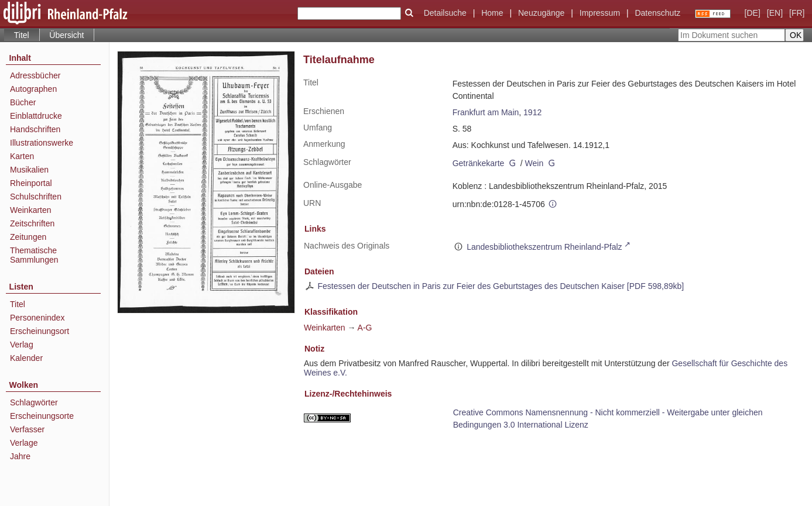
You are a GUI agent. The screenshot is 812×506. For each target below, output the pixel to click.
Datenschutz (657, 13)
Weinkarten (31, 210)
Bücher (23, 102)
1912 (532, 112)
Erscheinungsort (40, 331)
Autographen (33, 89)
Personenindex (37, 318)
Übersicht (66, 35)
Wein (535, 163)
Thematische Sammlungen (34, 255)
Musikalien (29, 170)
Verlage (24, 443)
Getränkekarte (479, 163)
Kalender (26, 358)
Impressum (600, 13)
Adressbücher (35, 75)
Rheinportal (31, 183)
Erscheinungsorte (42, 416)
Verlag (22, 345)
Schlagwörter (34, 402)
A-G (365, 328)
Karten (22, 156)
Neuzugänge (541, 13)
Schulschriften (36, 197)
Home (492, 13)
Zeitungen (28, 237)
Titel (18, 304)
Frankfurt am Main (486, 112)
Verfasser (27, 429)
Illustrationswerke (42, 143)
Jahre (20, 456)
